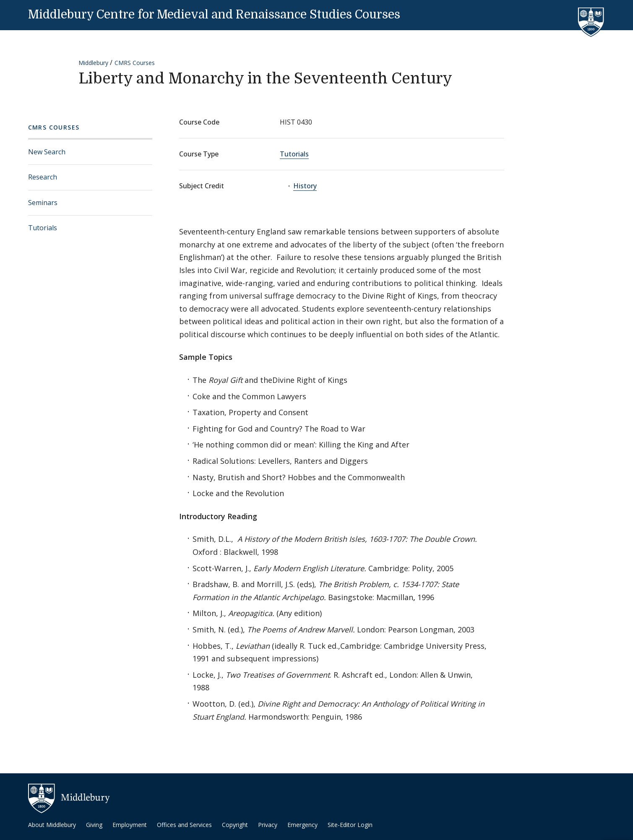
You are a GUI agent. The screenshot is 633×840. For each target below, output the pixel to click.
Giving (94, 825)
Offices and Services (184, 825)
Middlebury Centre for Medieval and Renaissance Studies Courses (214, 15)
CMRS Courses (135, 63)
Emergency (302, 825)
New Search (47, 152)
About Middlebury (52, 825)
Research (43, 177)
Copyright (235, 825)
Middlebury (93, 63)
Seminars (43, 203)
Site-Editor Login (350, 825)
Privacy (268, 825)
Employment (130, 825)
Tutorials (43, 228)
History (305, 186)
